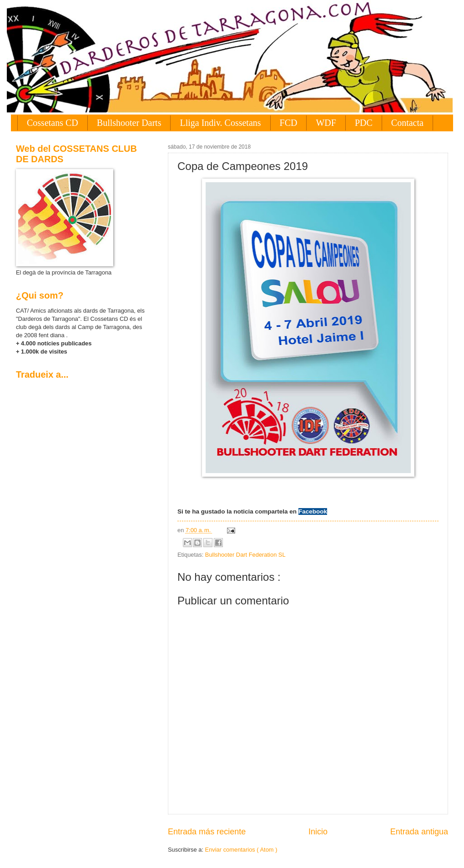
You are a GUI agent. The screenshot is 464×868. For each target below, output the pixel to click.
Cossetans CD (53, 123)
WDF (326, 123)
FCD (289, 123)
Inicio (318, 832)
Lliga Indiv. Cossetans (220, 123)
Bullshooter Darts (129, 123)
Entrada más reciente (207, 832)
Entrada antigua (419, 832)
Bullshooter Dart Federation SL (245, 555)
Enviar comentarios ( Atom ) (241, 850)
